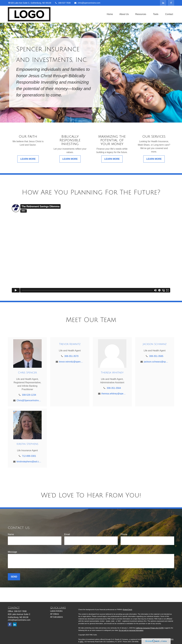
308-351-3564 (114, 388)
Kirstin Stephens (27, 444)
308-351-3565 (156, 356)
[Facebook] (171, 3)
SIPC (82, 642)
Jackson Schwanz (155, 344)
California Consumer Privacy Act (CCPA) (150, 628)
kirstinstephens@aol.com (29, 462)
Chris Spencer (27, 373)
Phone (124, 534)
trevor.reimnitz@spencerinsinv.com (71, 362)
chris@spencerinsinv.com (87, 3)
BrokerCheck (128, 610)
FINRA (171, 639)
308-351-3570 (71, 356)
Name (11, 534)
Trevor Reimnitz (70, 344)
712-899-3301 (29, 456)
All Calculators (57, 617)
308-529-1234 (29, 395)
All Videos (55, 614)
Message (12, 552)
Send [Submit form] (14, 577)
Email (67, 534)
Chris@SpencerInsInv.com (29, 400)
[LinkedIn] (163, 3)
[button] (110, 14)
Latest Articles (56, 611)
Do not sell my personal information (131, 630)
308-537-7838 (63, 3)
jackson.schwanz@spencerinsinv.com (156, 362)
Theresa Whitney (112, 373)
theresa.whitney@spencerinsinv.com (114, 394)
